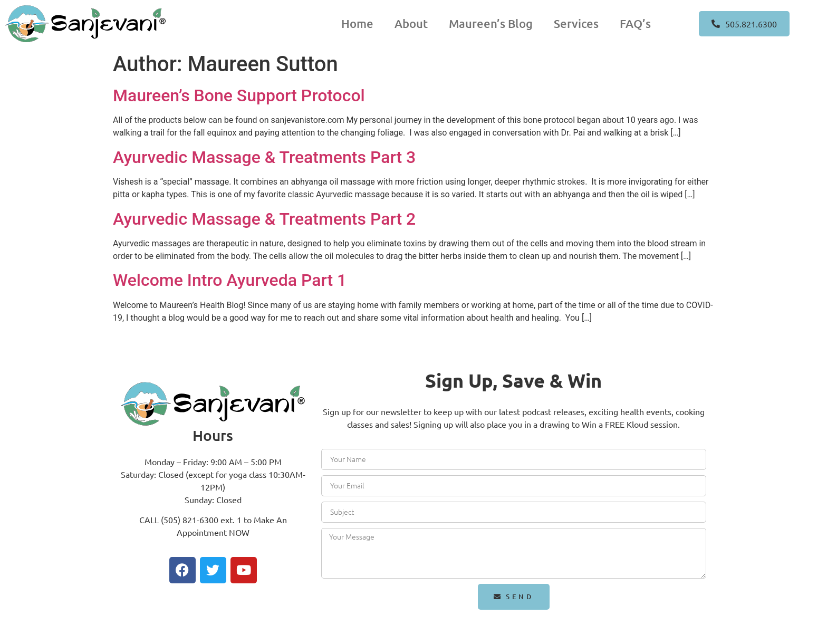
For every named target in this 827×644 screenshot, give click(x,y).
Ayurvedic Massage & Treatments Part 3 (264, 157)
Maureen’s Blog (491, 23)
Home (357, 23)
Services (576, 23)
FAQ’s (635, 23)
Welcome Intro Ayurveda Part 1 (230, 280)
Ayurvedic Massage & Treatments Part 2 (264, 219)
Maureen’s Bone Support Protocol (239, 95)
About (411, 23)
